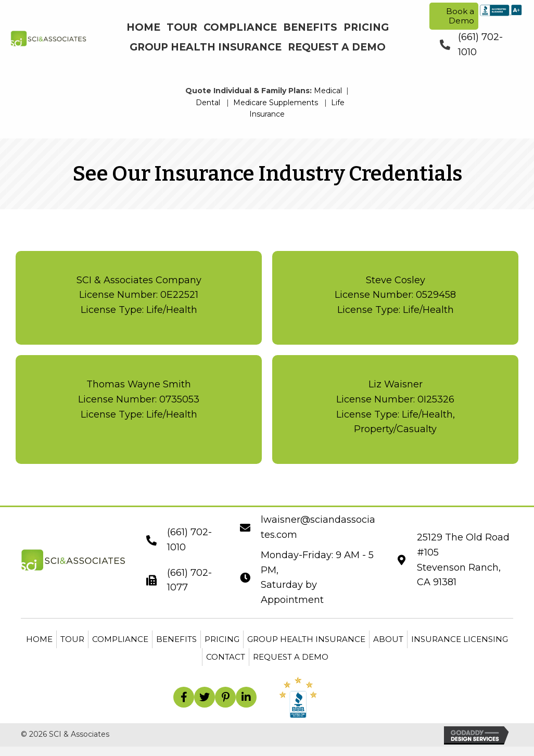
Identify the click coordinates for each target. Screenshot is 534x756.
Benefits (176, 639)
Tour (72, 639)
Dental (208, 103)
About (388, 639)
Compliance (120, 639)
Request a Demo (291, 657)
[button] (184, 697)
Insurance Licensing (460, 639)
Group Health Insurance (306, 639)
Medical (328, 91)
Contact (226, 657)
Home (39, 639)
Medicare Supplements (276, 103)
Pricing (222, 639)
